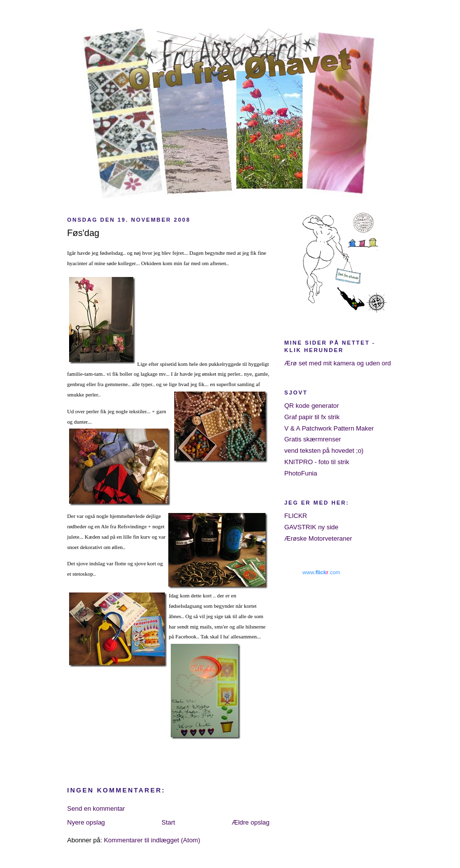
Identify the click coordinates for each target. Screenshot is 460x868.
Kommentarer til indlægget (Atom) (152, 840)
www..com (321, 572)
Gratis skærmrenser (313, 439)
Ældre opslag (250, 822)
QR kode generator (312, 406)
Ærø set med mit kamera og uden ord (338, 363)
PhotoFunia (301, 473)
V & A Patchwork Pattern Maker (329, 428)
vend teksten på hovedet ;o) (324, 451)
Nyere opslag (86, 822)
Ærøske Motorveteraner (318, 538)
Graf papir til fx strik (312, 417)
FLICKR (296, 516)
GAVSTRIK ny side (311, 527)
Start (168, 822)
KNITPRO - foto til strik (317, 462)
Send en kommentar (96, 809)
